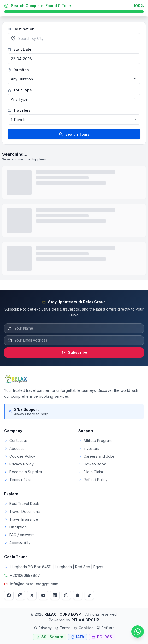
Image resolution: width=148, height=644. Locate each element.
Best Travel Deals (22, 504)
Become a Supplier (23, 472)
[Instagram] (20, 595)
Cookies (84, 628)
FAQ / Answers (19, 535)
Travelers (19, 110)
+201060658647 (25, 575)
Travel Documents (22, 511)
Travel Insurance (21, 519)
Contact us (16, 441)
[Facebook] (9, 595)
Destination (21, 29)
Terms (63, 628)
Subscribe (74, 352)
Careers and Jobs (96, 456)
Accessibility (17, 543)
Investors (89, 448)
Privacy (43, 628)
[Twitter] (32, 595)
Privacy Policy (19, 464)
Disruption (15, 527)
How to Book (92, 464)
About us (14, 448)
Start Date (20, 49)
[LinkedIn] (55, 595)
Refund (106, 628)
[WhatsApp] (66, 595)
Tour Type (20, 90)
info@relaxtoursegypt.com (34, 584)
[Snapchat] (78, 595)
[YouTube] (43, 595)
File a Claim (91, 472)
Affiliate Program (95, 441)
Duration (18, 70)
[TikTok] (89, 595)
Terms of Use (18, 480)
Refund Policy (93, 480)
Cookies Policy (20, 456)
